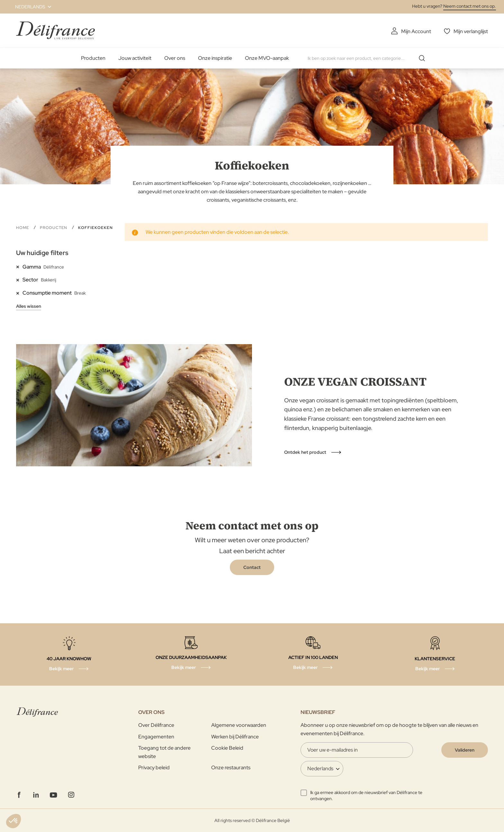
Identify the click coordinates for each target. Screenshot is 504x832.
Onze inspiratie (215, 58)
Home (23, 228)
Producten (93, 58)
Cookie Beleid (227, 748)
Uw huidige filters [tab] (42, 253)
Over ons (175, 58)
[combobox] (369, 58)
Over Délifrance (156, 725)
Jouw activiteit (135, 58)
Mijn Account (416, 31)
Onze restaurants (231, 768)
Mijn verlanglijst (471, 31)
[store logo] (55, 30)
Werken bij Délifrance (235, 737)
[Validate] (465, 750)
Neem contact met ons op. (470, 6)
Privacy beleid (154, 768)
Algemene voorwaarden (239, 725)
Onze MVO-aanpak (267, 58)
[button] (29, 7)
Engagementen (156, 737)
